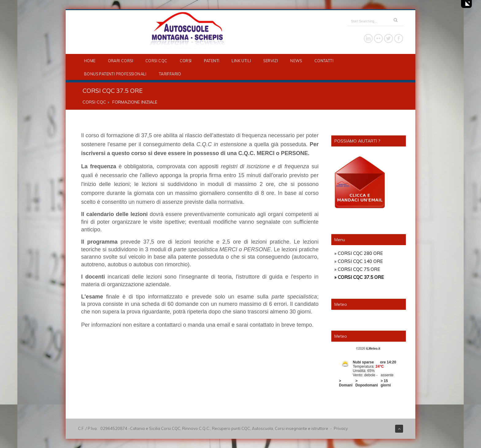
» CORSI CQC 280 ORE (359, 253)
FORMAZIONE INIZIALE (135, 102)
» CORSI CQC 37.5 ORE (359, 277)
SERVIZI (271, 61)
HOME (90, 61)
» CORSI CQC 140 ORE (359, 261)
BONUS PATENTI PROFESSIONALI (115, 74)
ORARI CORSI (121, 61)
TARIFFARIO (170, 74)
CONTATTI (324, 61)
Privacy (341, 428)
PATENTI (212, 61)
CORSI (186, 61)
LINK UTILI (241, 61)
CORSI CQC (156, 61)
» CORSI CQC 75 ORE (357, 269)
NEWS (296, 61)
